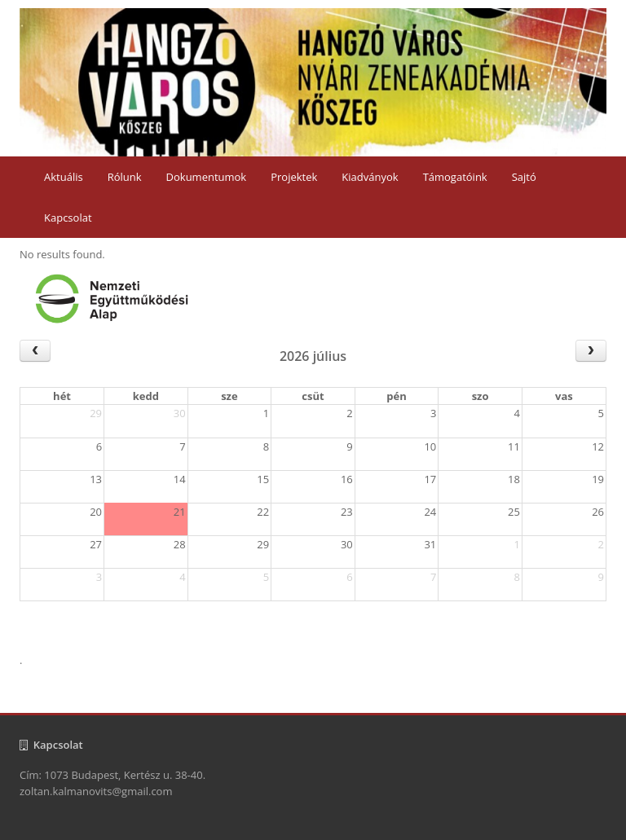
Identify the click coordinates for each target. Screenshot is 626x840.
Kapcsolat (68, 218)
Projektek (294, 177)
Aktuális (64, 177)
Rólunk (125, 177)
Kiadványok (370, 177)
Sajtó (524, 177)
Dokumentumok (207, 177)
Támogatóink (455, 177)
